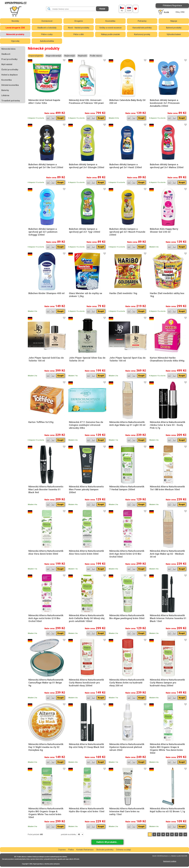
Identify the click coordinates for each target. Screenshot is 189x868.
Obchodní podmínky (105, 850)
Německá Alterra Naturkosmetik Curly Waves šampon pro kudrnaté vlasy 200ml (167, 683)
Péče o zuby (47, 34)
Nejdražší (82, 56)
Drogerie (79, 21)
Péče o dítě (79, 34)
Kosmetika (110, 21)
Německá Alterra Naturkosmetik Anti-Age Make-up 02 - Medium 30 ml (167, 554)
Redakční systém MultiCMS (179, 856)
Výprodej (15, 41)
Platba (71, 850)
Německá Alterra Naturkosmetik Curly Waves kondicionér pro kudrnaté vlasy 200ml (86, 683)
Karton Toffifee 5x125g (41, 422)
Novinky (15, 21)
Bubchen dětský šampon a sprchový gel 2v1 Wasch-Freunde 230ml (127, 232)
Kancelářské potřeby (142, 28)
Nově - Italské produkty (79, 28)
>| (185, 834)
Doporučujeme (36, 56)
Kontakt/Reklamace (85, 850)
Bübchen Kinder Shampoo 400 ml (46, 293)
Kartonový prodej (142, 34)
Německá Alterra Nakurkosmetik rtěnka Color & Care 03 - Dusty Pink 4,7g (168, 425)
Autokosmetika (47, 41)
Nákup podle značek (110, 34)
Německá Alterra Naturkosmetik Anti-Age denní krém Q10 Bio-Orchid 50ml (127, 554)
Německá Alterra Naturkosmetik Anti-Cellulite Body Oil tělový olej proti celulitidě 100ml (87, 618)
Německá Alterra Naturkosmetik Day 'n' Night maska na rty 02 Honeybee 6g (46, 747)
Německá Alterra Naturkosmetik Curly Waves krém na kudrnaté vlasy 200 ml (127, 683)
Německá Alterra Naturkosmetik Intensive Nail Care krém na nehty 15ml (127, 811)
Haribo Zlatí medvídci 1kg (123, 293)
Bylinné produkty (174, 28)
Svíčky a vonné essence (110, 28)
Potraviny (142, 21)
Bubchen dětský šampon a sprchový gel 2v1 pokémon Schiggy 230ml (43, 232)
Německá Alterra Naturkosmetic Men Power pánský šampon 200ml (86, 489)
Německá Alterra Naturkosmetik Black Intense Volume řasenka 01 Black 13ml (168, 618)
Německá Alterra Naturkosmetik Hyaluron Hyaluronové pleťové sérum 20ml (127, 747)
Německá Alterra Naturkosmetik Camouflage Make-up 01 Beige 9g (46, 683)
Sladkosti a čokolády (47, 28)
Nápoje (174, 21)
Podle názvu (96, 56)
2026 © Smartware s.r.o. (164, 856)
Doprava (62, 850)
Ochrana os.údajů (123, 850)
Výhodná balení (174, 34)
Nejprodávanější (54, 56)
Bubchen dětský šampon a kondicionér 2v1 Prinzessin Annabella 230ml (165, 103)
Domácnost (47, 21)
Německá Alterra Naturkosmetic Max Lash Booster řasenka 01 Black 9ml (46, 489)
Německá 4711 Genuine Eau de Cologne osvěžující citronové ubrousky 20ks (86, 425)
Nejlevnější (70, 56)
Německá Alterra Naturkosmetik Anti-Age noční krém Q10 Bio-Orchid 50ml (46, 618)
